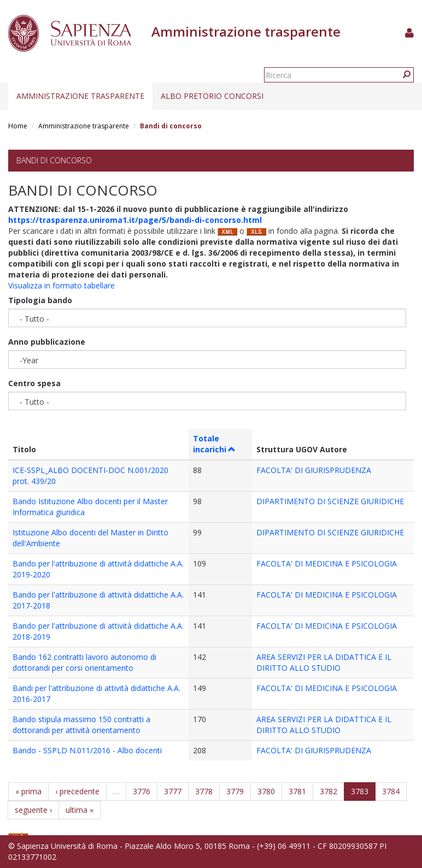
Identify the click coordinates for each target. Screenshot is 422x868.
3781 (297, 791)
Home (18, 126)
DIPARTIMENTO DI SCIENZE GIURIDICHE (330, 501)
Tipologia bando (40, 300)
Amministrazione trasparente (80, 96)
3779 (235, 791)
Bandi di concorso (54, 160)
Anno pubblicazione (47, 342)
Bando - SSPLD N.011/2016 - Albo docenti (87, 750)
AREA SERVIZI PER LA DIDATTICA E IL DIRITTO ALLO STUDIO (324, 662)
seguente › (33, 810)
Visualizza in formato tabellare (61, 285)
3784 (391, 791)
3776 (142, 791)
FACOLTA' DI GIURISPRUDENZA (314, 470)
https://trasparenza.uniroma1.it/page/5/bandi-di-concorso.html (135, 220)
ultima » (80, 810)
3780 (266, 791)
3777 (173, 791)
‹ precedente (77, 791)
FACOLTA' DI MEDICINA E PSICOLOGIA (327, 563)
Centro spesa (34, 383)
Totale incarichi (215, 444)
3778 (204, 791)
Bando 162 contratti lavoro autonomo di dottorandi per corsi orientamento (84, 662)
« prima (28, 791)
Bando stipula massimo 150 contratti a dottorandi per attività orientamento (81, 725)
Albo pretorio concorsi (212, 96)
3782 (329, 791)
